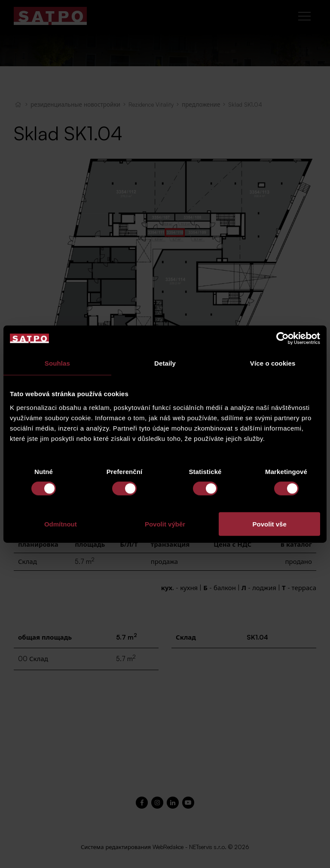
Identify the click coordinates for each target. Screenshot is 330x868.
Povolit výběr (165, 524)
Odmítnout (61, 524)
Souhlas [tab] (57, 363)
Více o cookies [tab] (273, 363)
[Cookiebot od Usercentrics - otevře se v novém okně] (283, 339)
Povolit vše (270, 524)
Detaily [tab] (165, 363)
